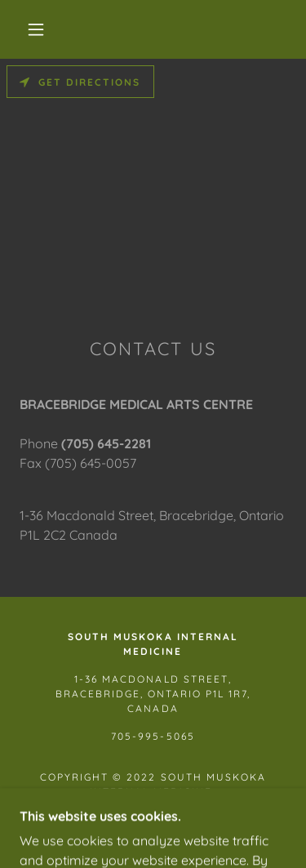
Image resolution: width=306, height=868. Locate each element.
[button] (36, 29)
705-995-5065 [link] (153, 736)
